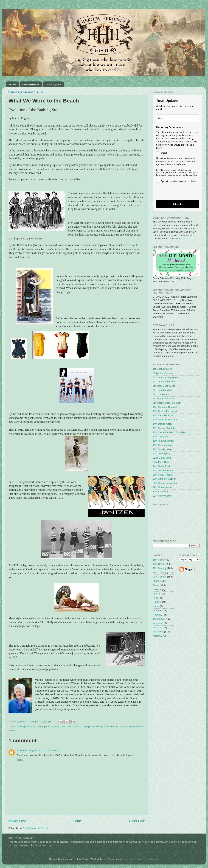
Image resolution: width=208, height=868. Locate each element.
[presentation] (175, 192)
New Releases (31, 84)
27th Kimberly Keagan (165, 479)
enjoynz (131, 859)
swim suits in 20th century (118, 727)
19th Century (160, 572)
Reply (20, 760)
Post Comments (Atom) (35, 828)
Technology (159, 619)
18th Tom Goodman (163, 441)
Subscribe (178, 204)
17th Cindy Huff (161, 437)
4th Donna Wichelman (165, 382)
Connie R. (23, 750)
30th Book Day (161, 492)
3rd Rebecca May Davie (165, 377)
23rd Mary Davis (161, 462)
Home (13, 84)
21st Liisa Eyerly (161, 454)
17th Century (160, 564)
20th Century (160, 577)
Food (155, 598)
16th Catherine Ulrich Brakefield (170, 432)
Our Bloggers (53, 84)
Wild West (158, 632)
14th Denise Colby (162, 424)
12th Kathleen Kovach (164, 415)
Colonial (157, 589)
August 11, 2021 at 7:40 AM (44, 750)
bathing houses (45, 727)
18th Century (160, 568)
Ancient (157, 585)
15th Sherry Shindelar (164, 428)
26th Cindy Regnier (163, 475)
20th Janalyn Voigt (162, 449)
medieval (158, 636)
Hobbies (157, 602)
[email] (178, 118)
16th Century (160, 560)
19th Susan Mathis (163, 445)
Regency (157, 615)
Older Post (137, 821)
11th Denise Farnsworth (165, 411)
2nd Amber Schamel (164, 373)
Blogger (154, 859)
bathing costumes (26, 727)
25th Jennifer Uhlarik (164, 470)
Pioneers (157, 610)
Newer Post (17, 821)
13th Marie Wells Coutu (165, 420)
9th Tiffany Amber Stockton (167, 403)
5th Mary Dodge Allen (164, 386)
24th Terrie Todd (161, 466)
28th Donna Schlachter (165, 483)
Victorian (157, 627)
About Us (158, 581)
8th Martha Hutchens (164, 399)
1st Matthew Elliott (162, 369)
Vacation (157, 623)
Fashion (157, 594)
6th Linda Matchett (163, 390)
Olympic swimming (93, 727)
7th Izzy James (161, 394)
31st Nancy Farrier (163, 496)
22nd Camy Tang (162, 458)
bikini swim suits (63, 727)
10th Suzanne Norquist (165, 407)
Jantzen (77, 727)
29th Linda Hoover (162, 487)
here (177, 238)
